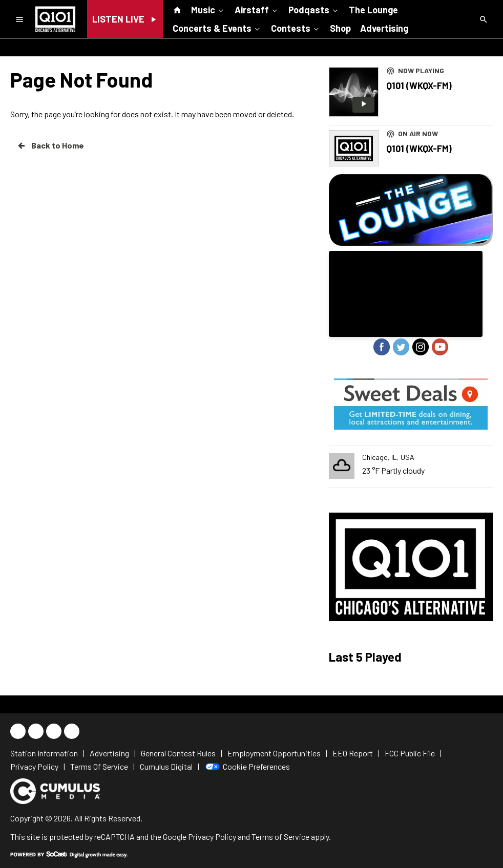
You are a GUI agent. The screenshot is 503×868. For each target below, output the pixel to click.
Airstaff (257, 9)
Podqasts (314, 9)
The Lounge (373, 10)
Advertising (384, 28)
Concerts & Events (217, 28)
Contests (296, 28)
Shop (340, 28)
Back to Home (50, 145)
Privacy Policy (212, 837)
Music (208, 9)
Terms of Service (280, 837)
